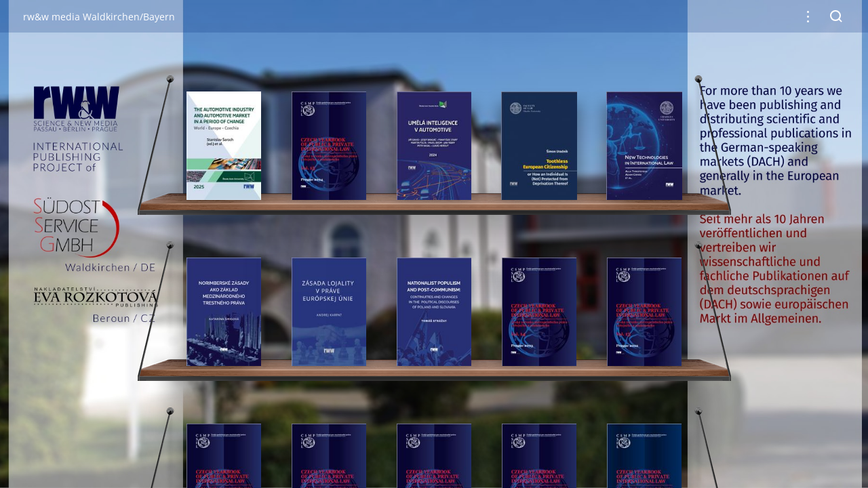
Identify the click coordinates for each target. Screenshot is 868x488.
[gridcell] (224, 146)
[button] (808, 17)
